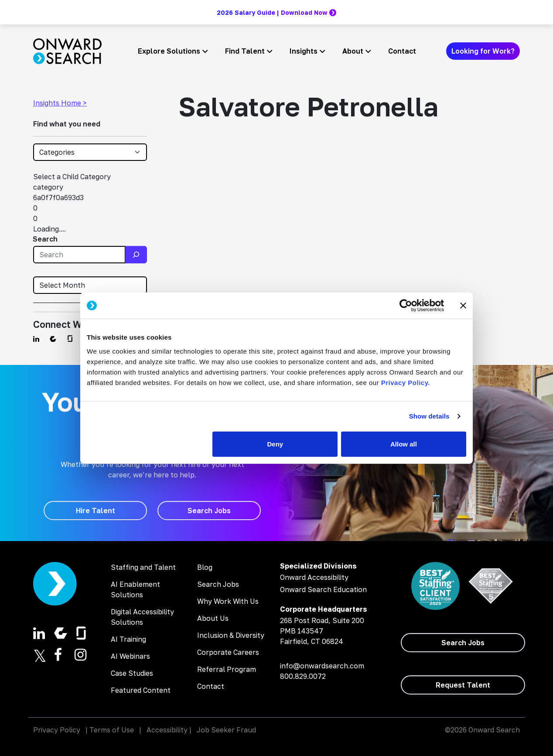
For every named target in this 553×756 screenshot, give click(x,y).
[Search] (136, 255)
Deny (275, 444)
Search (45, 239)
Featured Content (141, 690)
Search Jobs (218, 584)
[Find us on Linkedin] (36, 339)
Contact (402, 51)
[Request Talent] (463, 685)
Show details (429, 416)
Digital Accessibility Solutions (142, 617)
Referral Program (227, 669)
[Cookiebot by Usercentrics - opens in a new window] (406, 306)
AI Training (128, 639)
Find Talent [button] (245, 51)
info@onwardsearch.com (322, 666)
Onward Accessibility (314, 577)
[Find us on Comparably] (53, 339)
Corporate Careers (228, 652)
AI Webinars (130, 656)
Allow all (404, 444)
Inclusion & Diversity (231, 635)
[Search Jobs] (209, 511)
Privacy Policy (57, 730)
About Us (213, 618)
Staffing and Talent (143, 567)
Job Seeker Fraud (226, 730)
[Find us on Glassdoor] (70, 339)
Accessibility (167, 730)
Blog (205, 567)
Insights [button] (304, 51)
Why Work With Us (228, 601)
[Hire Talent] (95, 511)
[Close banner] (463, 306)
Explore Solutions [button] (169, 51)
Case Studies (132, 673)
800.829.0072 (303, 676)
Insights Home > (60, 103)
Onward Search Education (323, 589)
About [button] (353, 51)
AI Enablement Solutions (135, 589)
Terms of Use (112, 730)
